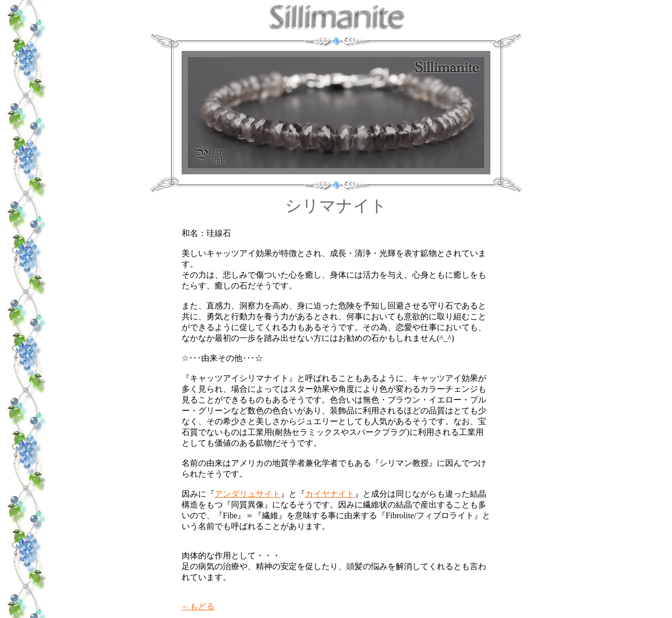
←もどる (198, 606)
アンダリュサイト (247, 494)
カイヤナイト (330, 494)
